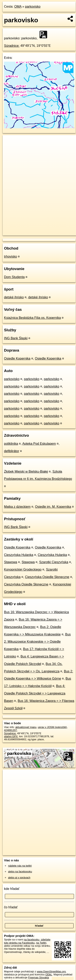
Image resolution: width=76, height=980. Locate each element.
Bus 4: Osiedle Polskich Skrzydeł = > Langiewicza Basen (35, 693)
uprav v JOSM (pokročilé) (52, 727)
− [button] (10, 148)
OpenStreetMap (32, 229)
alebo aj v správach (19, 878)
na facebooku (32, 940)
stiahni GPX (11, 736)
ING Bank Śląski (16, 338)
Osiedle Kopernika (17, 358)
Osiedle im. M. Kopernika (53, 507)
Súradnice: (12, 46)
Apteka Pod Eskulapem (39, 444)
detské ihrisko (14, 297)
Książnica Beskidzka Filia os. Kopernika (32, 318)
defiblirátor (12, 451)
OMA (18, 7)
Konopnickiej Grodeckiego (23, 570)
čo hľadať (11, 907)
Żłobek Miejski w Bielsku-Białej (26, 472)
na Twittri (41, 943)
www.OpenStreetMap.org (51, 971)
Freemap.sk (53, 229)
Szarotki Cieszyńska (54, 562)
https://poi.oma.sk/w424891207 (20, 233)
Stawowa (11, 562)
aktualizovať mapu (26, 727)
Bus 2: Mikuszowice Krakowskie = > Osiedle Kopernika (37, 642)
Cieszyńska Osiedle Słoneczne (47, 577)
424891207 (10, 730)
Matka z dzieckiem (17, 507)
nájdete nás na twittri (20, 866)
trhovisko (10, 256)
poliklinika (11, 444)
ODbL (49, 974)
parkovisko (33, 7)
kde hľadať (12, 889)
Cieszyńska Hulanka (19, 555)
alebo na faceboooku (20, 871)
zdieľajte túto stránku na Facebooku (27, 941)
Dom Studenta (14, 277)
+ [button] (10, 142)
